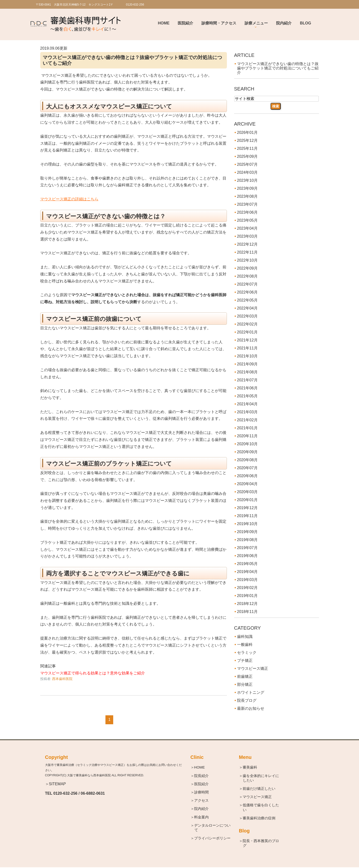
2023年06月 (247, 212)
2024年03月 (247, 172)
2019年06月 (247, 556)
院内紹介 (284, 23)
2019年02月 (247, 588)
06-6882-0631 (93, 793)
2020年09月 (247, 452)
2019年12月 (247, 508)
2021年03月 (247, 412)
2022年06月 (247, 292)
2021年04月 (247, 404)
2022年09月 (247, 268)
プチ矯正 (245, 660)
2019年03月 (247, 580)
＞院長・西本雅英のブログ (261, 844)
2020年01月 (247, 500)
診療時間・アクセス (219, 23)
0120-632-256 (65, 793)
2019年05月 (247, 564)
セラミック (247, 653)
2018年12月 (247, 604)
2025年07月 (247, 164)
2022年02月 (247, 324)
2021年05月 (247, 396)
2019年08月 (247, 540)
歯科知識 (245, 637)
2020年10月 (247, 444)
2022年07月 (247, 284)
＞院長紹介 (202, 776)
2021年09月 (247, 364)
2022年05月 (247, 300)
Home (164, 23)
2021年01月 (247, 428)
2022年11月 (247, 252)
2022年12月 (247, 244)
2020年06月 (247, 476)
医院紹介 (185, 23)
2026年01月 (247, 132)
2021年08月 (247, 372)
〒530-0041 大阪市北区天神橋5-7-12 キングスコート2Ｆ (75, 5)
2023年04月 (247, 228)
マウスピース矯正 (253, 668)
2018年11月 (247, 612)
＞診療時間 (202, 793)
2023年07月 (247, 204)
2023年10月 (247, 180)
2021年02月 (247, 420)
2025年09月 (247, 156)
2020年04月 (247, 484)
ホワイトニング (251, 692)
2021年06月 (247, 388)
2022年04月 (247, 308)
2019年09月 (247, 532)
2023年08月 (247, 196)
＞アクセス (202, 801)
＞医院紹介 (202, 784)
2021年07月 (247, 380)
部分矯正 (245, 684)
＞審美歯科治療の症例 (259, 819)
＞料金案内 (202, 818)
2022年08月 (247, 276)
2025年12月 (247, 140)
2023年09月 (247, 188)
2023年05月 (247, 220)
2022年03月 (247, 316)
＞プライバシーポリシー (212, 839)
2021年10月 (247, 356)
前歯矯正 (245, 676)
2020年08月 (247, 460)
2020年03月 (247, 492)
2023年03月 (247, 236)
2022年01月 (247, 332)
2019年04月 (247, 572)
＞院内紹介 (202, 809)
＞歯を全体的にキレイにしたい (261, 778)
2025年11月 (247, 148)
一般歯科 (245, 645)
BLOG (305, 23)
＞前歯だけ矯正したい (259, 789)
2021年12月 (247, 340)
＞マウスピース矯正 (257, 797)
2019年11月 (247, 516)
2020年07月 (247, 468)
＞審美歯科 (250, 767)
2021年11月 (247, 348)
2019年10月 (247, 524)
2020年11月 (247, 436)
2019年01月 (247, 596)
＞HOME (200, 767)
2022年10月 (247, 260)
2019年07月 (247, 548)
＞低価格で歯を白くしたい (261, 808)
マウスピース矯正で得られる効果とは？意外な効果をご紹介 (93, 673)
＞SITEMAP (56, 784)
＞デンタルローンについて (212, 828)
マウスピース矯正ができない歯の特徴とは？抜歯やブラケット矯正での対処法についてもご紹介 (278, 68)
